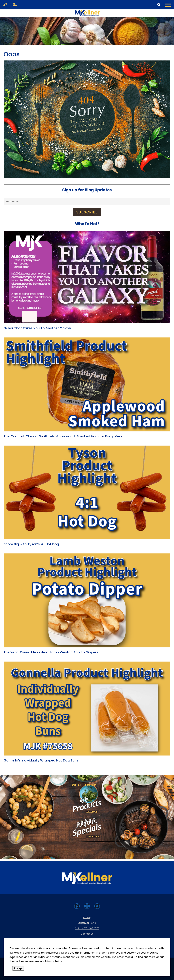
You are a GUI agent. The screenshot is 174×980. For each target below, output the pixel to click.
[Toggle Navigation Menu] (168, 5)
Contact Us (87, 934)
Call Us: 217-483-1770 (87, 928)
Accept (18, 968)
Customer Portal (87, 923)
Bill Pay (87, 917)
